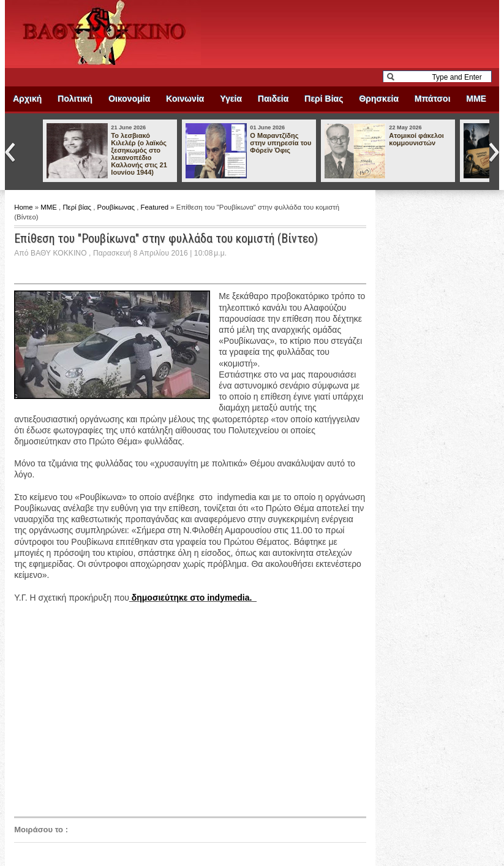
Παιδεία (273, 99)
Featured (156, 207)
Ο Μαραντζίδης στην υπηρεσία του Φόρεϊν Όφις (280, 143)
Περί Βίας (324, 99)
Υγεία (231, 99)
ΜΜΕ (477, 99)
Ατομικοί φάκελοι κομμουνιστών (416, 139)
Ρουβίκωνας (117, 207)
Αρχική (27, 99)
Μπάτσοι (432, 99)
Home (24, 207)
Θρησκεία (379, 99)
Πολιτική (75, 99)
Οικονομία (129, 99)
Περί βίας (78, 207)
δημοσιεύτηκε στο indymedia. (193, 598)
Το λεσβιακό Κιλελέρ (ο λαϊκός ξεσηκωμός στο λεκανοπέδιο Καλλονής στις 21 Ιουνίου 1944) (139, 154)
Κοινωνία (185, 99)
